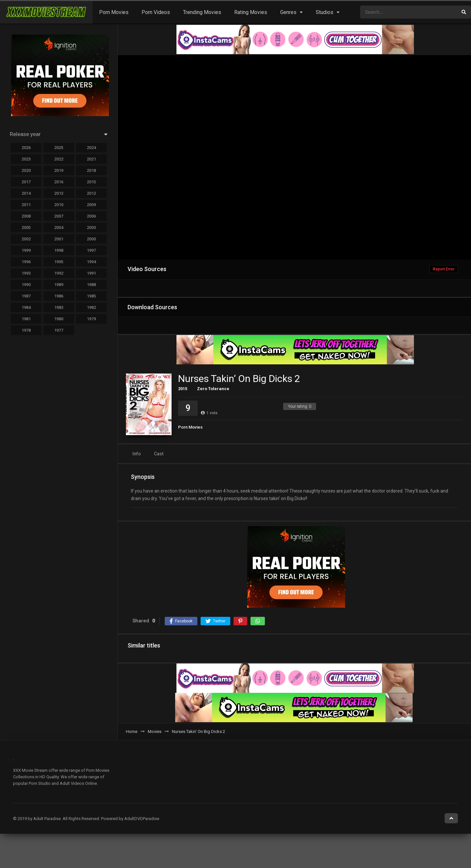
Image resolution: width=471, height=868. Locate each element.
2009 (91, 205)
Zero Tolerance (213, 389)
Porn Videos (156, 12)
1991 (91, 273)
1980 (59, 319)
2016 (59, 182)
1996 (26, 262)
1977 (59, 330)
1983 (59, 307)
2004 (59, 228)
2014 (26, 193)
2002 (26, 239)
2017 (26, 182)
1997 (91, 250)
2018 (91, 170)
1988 (91, 285)
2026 (26, 148)
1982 (91, 307)
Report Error (444, 269)
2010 (59, 205)
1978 (26, 330)
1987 (26, 296)
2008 (26, 216)
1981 (26, 319)
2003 (91, 228)
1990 (26, 285)
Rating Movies (251, 12)
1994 (91, 262)
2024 (91, 148)
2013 (59, 193)
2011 (26, 205)
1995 (59, 262)
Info (137, 454)
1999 (26, 250)
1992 (59, 273)
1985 (91, 296)
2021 (91, 159)
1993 (26, 273)
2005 (26, 228)
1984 (26, 307)
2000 (91, 239)
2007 (59, 216)
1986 (59, 296)
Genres (288, 12)
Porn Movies (114, 12)
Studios (325, 12)
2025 (59, 148)
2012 (91, 193)
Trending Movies (202, 12)
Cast (159, 454)
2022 (59, 159)
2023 (26, 159)
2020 (26, 170)
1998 (59, 250)
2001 (59, 239)
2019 (59, 170)
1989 (59, 285)
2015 (183, 389)
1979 (91, 319)
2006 (91, 216)
